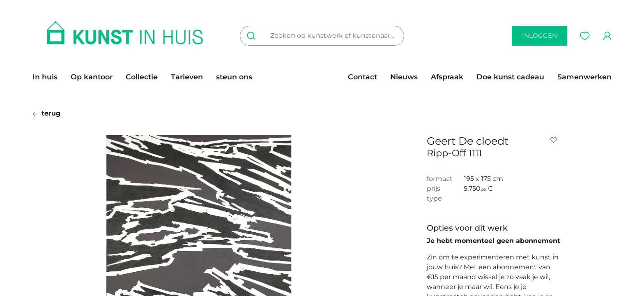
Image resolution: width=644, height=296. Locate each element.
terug (46, 113)
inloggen (539, 36)
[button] (555, 140)
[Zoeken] (253, 36)
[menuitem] (48, 77)
